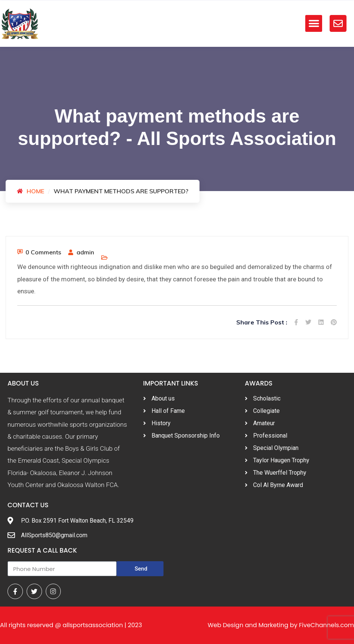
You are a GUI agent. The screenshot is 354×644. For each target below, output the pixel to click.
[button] (314, 23)
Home (35, 191)
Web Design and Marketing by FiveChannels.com (281, 625)
